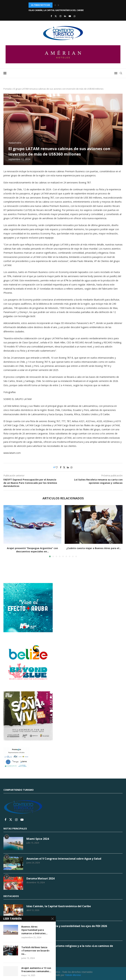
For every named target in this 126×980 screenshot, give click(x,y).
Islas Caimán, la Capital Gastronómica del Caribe (56, 10)
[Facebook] (51, 16)
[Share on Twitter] (64, 467)
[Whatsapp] (75, 16)
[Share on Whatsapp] (72, 467)
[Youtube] (70, 16)
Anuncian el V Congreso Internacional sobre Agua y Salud (64, 859)
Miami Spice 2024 (38, 839)
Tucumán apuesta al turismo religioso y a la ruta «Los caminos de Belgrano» (70, 948)
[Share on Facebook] (61, 467)
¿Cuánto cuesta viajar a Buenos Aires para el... (94, 548)
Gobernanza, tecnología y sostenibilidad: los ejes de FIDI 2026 (67, 926)
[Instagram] (60, 16)
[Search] (121, 73)
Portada (7, 89)
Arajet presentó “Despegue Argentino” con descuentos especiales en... (32, 550)
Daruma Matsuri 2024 (40, 878)
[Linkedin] (65, 16)
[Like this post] (57, 467)
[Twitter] (56, 16)
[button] (55, 5)
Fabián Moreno (73, 975)
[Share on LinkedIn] (68, 467)
